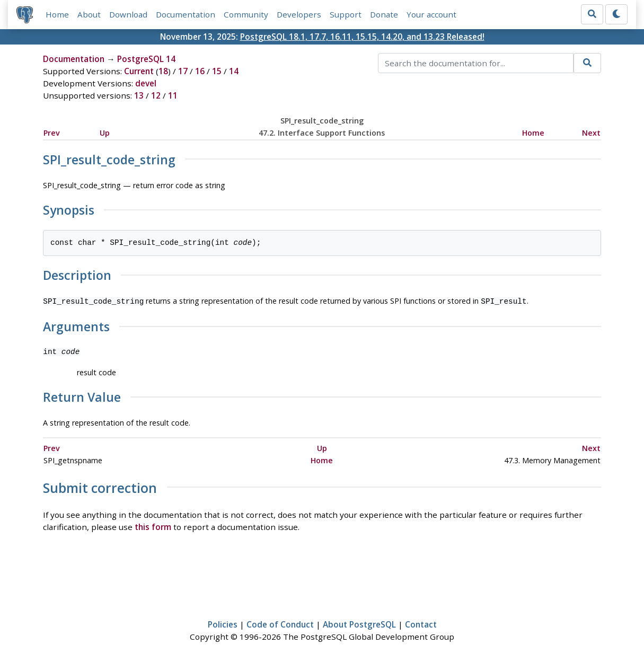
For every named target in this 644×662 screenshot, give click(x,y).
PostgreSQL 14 (146, 59)
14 (234, 71)
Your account (431, 14)
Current (139, 71)
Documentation (186, 14)
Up (105, 133)
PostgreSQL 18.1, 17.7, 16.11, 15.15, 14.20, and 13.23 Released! (362, 37)
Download (128, 14)
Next (591, 133)
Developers (299, 14)
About (89, 14)
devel (146, 83)
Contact (421, 623)
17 (183, 71)
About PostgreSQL (359, 623)
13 (139, 95)
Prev (52, 133)
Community (246, 14)
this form (153, 526)
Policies (223, 623)
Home (57, 14)
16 (200, 71)
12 (156, 95)
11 (173, 95)
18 (163, 71)
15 (217, 71)
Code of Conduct (280, 623)
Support (346, 14)
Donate (384, 14)
